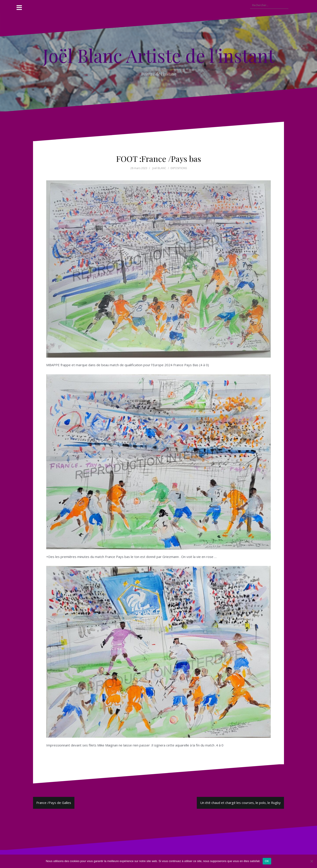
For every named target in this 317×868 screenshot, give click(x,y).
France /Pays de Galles (54, 803)
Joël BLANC (159, 168)
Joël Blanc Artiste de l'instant (158, 55)
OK (267, 861)
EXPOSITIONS (179, 168)
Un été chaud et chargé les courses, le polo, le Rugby (240, 803)
